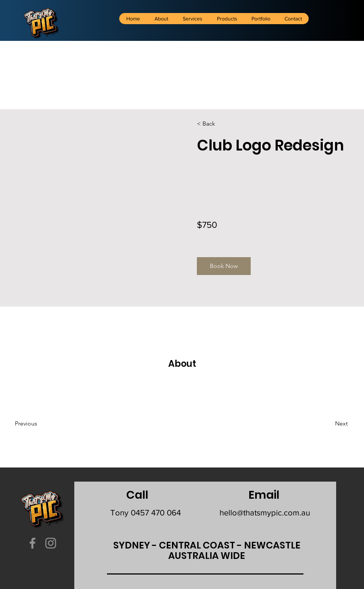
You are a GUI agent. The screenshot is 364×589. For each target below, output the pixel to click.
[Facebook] (32, 543)
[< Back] (218, 124)
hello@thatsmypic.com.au (265, 513)
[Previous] (36, 424)
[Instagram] (51, 543)
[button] (224, 266)
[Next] (327, 424)
